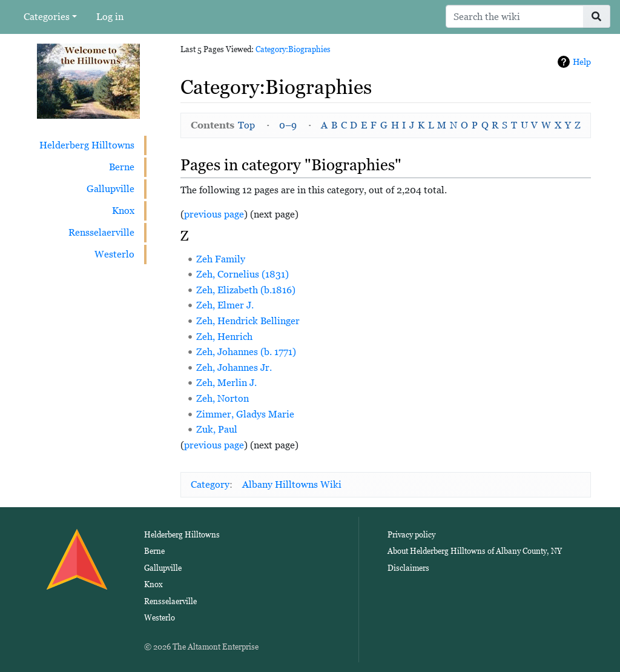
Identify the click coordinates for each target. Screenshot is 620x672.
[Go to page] (597, 16)
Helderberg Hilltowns (87, 145)
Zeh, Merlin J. (226, 383)
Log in (110, 17)
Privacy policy (411, 535)
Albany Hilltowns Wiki (292, 484)
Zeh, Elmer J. (225, 305)
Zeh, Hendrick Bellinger (248, 321)
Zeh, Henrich (224, 337)
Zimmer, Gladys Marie (245, 414)
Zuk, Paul (217, 429)
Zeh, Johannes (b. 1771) (246, 352)
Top (246, 125)
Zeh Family (221, 259)
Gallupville (110, 189)
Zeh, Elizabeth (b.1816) (246, 290)
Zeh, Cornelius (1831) (242, 274)
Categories (47, 17)
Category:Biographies (293, 49)
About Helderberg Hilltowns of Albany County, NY (475, 551)
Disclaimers (408, 568)
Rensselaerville (101, 232)
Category (210, 484)
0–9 (288, 125)
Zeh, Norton (223, 398)
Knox (123, 211)
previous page (214, 214)
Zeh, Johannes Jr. (234, 368)
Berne (122, 167)
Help (582, 62)
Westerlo (114, 254)
